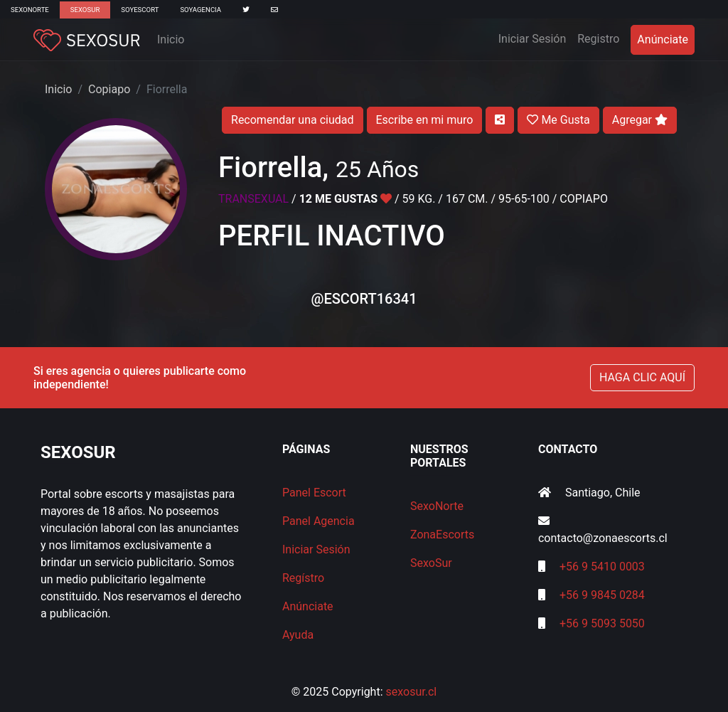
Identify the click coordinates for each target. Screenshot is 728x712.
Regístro (303, 578)
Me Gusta (558, 120)
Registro (598, 39)
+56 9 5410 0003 (602, 567)
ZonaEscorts (442, 535)
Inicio (171, 39)
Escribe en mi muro (425, 120)
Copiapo (109, 89)
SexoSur (85, 10)
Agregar (640, 120)
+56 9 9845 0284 (602, 595)
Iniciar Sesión (535, 38)
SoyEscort (140, 10)
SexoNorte (30, 10)
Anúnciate (663, 39)
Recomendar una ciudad (292, 120)
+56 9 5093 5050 (602, 623)
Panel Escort (314, 493)
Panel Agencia (318, 521)
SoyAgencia (200, 10)
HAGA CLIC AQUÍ (642, 377)
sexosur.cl (412, 692)
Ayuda (298, 635)
